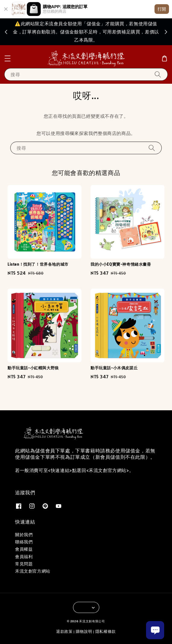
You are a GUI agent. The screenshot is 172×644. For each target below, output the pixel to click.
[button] (8, 58)
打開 (162, 9)
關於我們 (24, 535)
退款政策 (64, 631)
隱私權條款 (106, 631)
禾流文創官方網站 (33, 571)
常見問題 (24, 564)
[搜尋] (158, 74)
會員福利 (24, 557)
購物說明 (84, 631)
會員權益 (24, 549)
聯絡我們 (24, 542)
